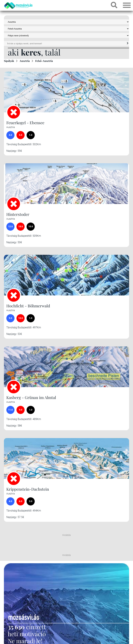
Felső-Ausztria (44, 61)
